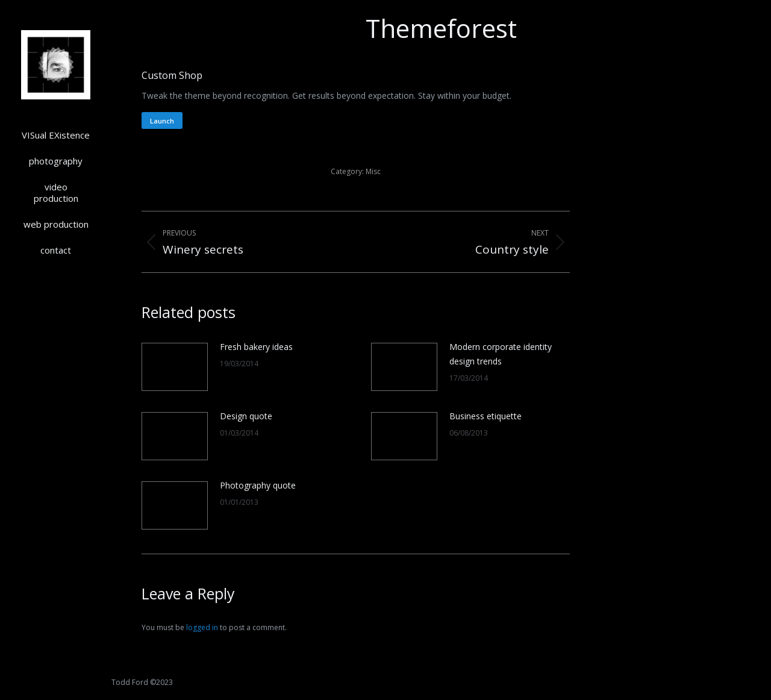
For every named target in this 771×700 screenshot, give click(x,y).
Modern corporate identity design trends (501, 354)
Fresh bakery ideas (256, 347)
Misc (373, 171)
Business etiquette (485, 416)
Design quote (246, 416)
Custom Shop (172, 75)
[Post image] (175, 367)
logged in (202, 627)
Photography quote (258, 485)
